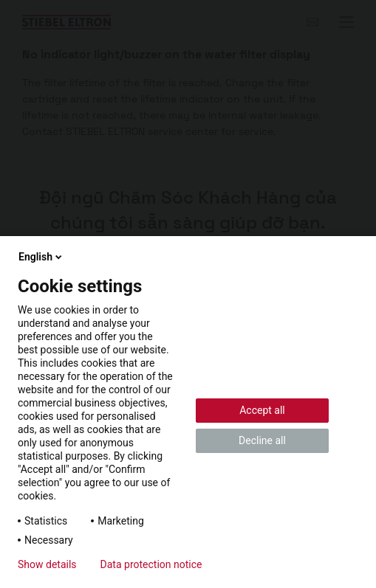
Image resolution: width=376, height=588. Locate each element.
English (41, 257)
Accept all (262, 410)
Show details (47, 564)
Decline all (262, 440)
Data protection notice (151, 564)
